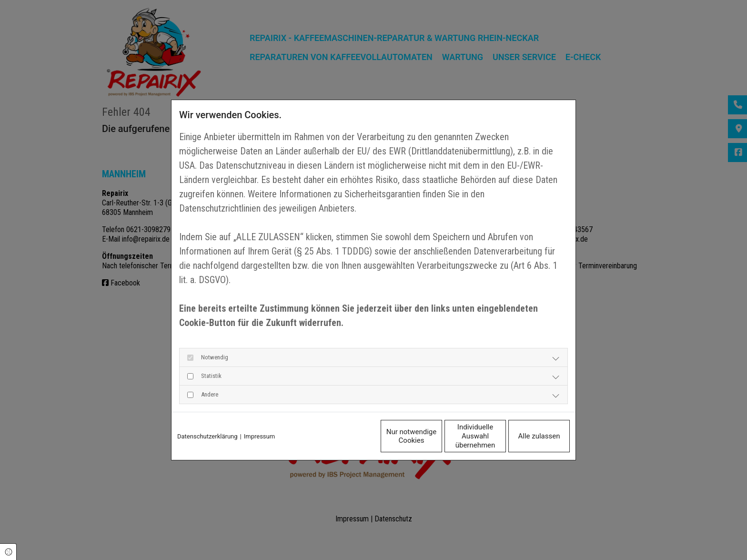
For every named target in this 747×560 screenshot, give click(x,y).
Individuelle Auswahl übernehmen (435, 436)
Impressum (259, 436)
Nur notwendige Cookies (345, 436)
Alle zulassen (526, 436)
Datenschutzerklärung (207, 436)
